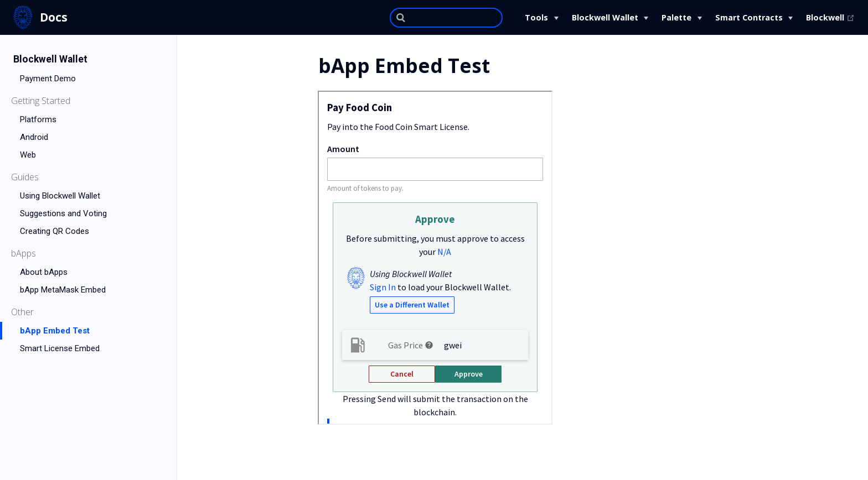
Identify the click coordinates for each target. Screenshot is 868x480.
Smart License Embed (60, 348)
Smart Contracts (749, 17)
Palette (676, 17)
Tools (536, 17)
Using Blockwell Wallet (60, 196)
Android (34, 137)
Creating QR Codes (55, 231)
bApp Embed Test (55, 331)
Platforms (38, 119)
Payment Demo (48, 79)
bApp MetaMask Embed (63, 290)
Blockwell (830, 17)
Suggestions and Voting (63, 213)
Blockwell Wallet (605, 17)
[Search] (446, 18)
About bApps (44, 272)
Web (28, 155)
